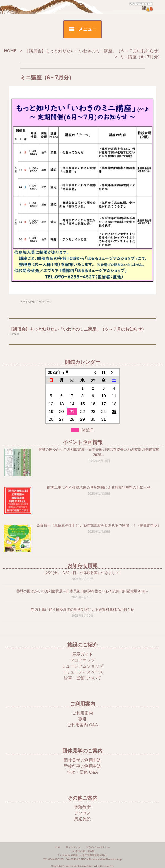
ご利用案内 (82, 713)
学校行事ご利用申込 (82, 766)
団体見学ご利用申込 (82, 760)
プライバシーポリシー (98, 847)
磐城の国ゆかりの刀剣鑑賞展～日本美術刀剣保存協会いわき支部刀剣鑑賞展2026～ (83, 591)
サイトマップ (73, 847)
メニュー (88, 29)
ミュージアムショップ (82, 666)
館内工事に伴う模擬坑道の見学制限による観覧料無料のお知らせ (99, 488)
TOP (58, 847)
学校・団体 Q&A (82, 772)
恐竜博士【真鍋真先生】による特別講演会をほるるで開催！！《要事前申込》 (99, 526)
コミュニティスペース (82, 672)
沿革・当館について (82, 678)
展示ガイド (82, 654)
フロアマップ (82, 660)
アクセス (82, 813)
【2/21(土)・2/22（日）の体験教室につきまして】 (83, 573)
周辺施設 (82, 819)
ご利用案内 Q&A (82, 725)
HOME (10, 51)
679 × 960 (45, 301)
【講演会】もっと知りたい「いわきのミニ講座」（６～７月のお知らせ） (93, 51)
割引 (82, 719)
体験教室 (82, 807)
